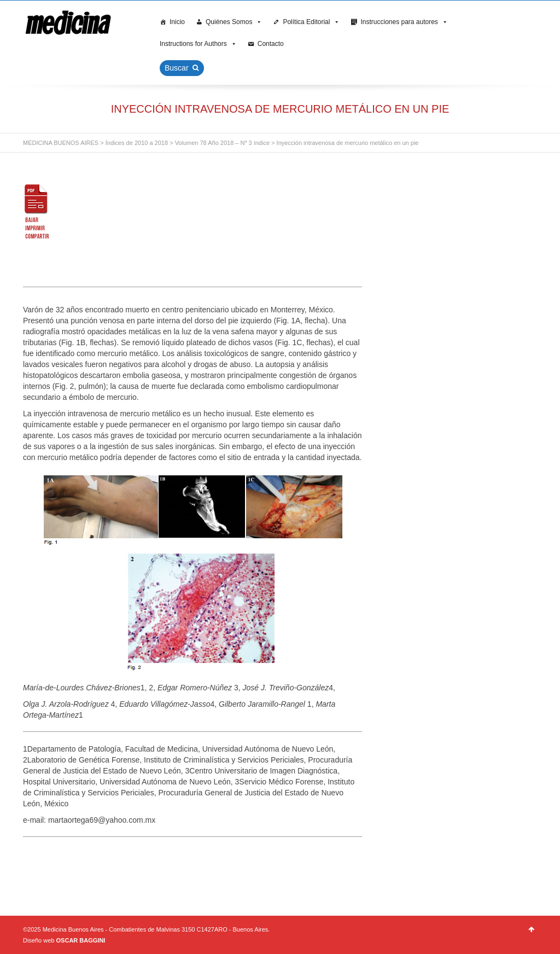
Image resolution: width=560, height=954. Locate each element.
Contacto (271, 44)
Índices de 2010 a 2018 (137, 143)
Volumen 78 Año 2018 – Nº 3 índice (222, 143)
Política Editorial (311, 22)
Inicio (177, 22)
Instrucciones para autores (404, 22)
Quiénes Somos (234, 22)
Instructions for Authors (198, 44)
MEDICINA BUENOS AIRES (61, 143)
